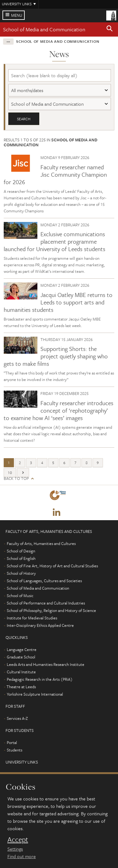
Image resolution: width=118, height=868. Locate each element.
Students (15, 750)
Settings (15, 849)
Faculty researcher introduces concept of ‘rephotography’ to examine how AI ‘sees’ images (59, 410)
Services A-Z (17, 718)
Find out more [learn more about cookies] (22, 856)
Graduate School (21, 657)
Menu (17, 15)
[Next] (23, 473)
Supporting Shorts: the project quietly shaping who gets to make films (56, 356)
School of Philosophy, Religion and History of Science (51, 610)
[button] (110, 29)
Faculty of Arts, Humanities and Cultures (41, 543)
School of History (21, 573)
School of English (21, 558)
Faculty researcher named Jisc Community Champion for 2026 (55, 174)
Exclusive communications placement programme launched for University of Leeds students (55, 241)
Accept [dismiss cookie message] (18, 839)
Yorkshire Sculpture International (35, 694)
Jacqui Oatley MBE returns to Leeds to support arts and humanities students (58, 302)
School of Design (21, 551)
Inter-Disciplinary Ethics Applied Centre (40, 625)
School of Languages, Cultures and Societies (44, 581)
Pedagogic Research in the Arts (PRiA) (40, 679)
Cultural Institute (21, 672)
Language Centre (22, 649)
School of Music (20, 596)
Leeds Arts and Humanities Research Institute (46, 664)
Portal (12, 742)
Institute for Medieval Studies (32, 618)
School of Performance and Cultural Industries (46, 603)
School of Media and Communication (44, 29)
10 (10, 472)
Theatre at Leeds (21, 687)
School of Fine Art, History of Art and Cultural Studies (52, 566)
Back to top (16, 478)
